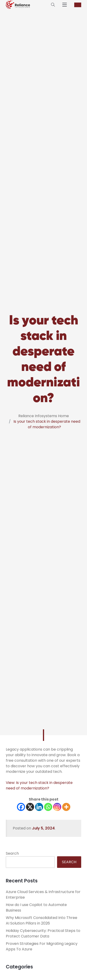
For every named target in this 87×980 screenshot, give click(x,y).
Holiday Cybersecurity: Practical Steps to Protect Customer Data (43, 933)
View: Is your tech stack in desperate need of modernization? (39, 785)
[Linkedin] (39, 807)
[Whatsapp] (48, 807)
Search (12, 853)
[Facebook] (21, 807)
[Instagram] (57, 807)
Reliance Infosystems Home (44, 416)
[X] (30, 807)
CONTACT (78, 5)
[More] (66, 807)
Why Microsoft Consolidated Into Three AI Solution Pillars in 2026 (42, 920)
